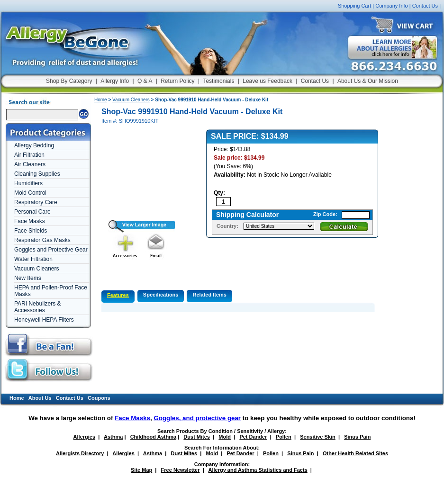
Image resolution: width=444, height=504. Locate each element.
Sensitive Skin (318, 437)
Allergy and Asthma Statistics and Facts (258, 470)
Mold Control (30, 193)
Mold (225, 437)
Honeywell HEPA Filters (44, 320)
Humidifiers (28, 183)
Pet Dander (253, 437)
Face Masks (30, 221)
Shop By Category (69, 81)
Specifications (161, 295)
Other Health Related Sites (355, 453)
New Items (28, 278)
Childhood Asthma (153, 437)
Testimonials (218, 81)
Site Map (141, 470)
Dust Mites (197, 437)
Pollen (284, 437)
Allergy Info (115, 81)
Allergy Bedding (34, 145)
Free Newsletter (181, 470)
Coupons (99, 398)
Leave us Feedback (267, 81)
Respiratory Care (36, 202)
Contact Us (425, 6)
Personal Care (32, 212)
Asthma (113, 437)
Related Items (209, 295)
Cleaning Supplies (37, 174)
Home (101, 100)
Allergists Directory (80, 453)
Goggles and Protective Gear (51, 250)
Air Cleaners (30, 164)
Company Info (391, 6)
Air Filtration (29, 155)
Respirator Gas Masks (42, 240)
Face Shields (31, 231)
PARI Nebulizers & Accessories (37, 307)
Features (118, 295)
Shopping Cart (354, 6)
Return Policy (177, 81)
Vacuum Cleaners (37, 269)
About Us (40, 398)
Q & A (145, 81)
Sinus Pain (357, 437)
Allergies (84, 437)
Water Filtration (33, 259)
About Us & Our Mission (368, 81)
